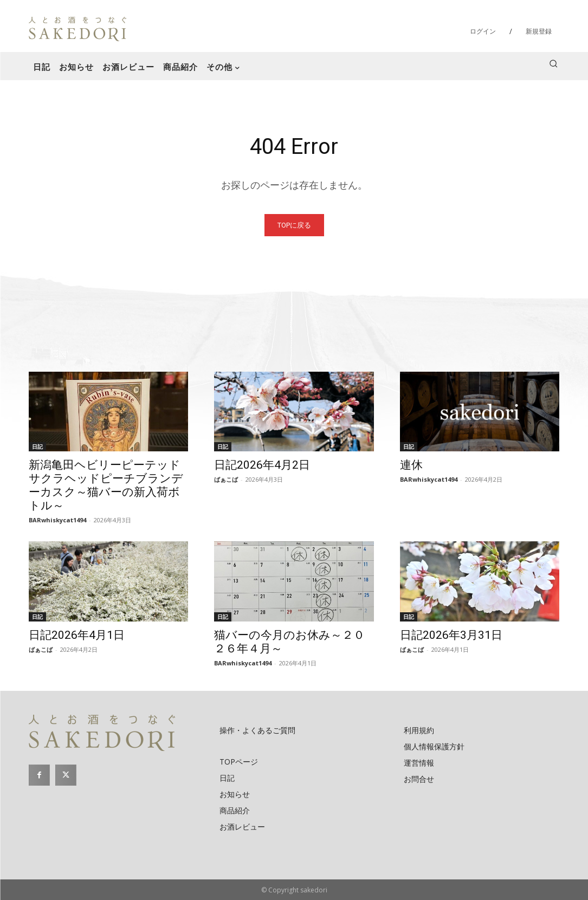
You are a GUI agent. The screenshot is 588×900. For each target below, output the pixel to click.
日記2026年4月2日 (262, 465)
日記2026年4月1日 (77, 635)
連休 (411, 465)
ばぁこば (226, 479)
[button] (553, 63)
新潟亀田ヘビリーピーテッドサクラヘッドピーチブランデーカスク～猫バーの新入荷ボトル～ (106, 485)
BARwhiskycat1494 (57, 520)
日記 (37, 446)
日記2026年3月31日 (451, 635)
